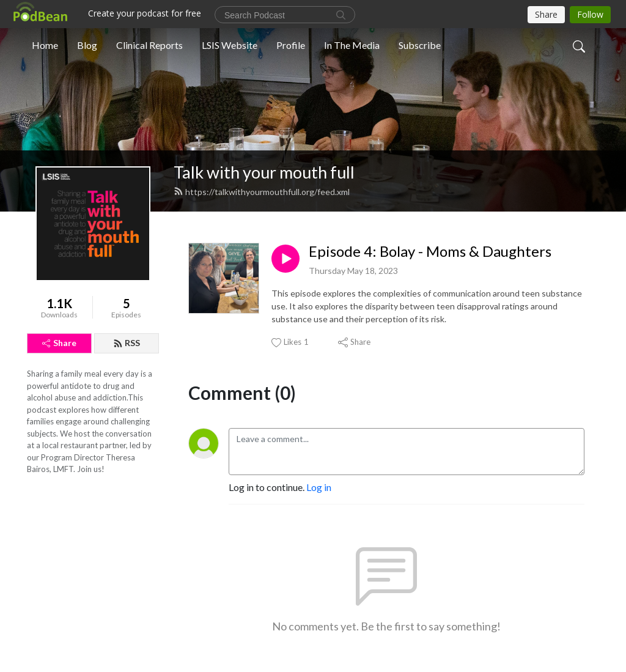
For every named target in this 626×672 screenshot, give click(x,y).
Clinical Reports (149, 45)
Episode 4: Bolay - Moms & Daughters (430, 251)
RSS (127, 343)
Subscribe (420, 45)
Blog (87, 45)
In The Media (352, 45)
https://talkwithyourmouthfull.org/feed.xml (262, 192)
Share (59, 343)
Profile (291, 45)
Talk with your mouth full (264, 172)
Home (45, 45)
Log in (319, 487)
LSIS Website (230, 45)
